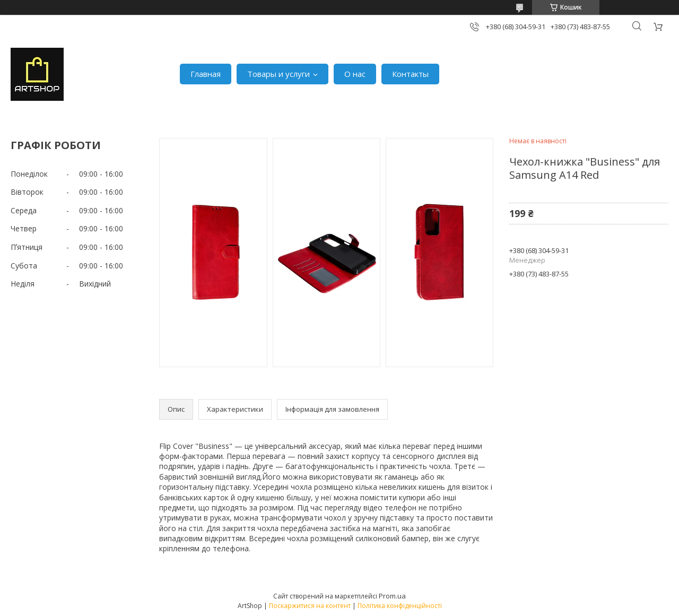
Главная (206, 74)
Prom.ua (392, 596)
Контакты (410, 74)
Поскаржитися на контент (310, 606)
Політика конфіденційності (400, 606)
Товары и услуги (278, 74)
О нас (355, 74)
